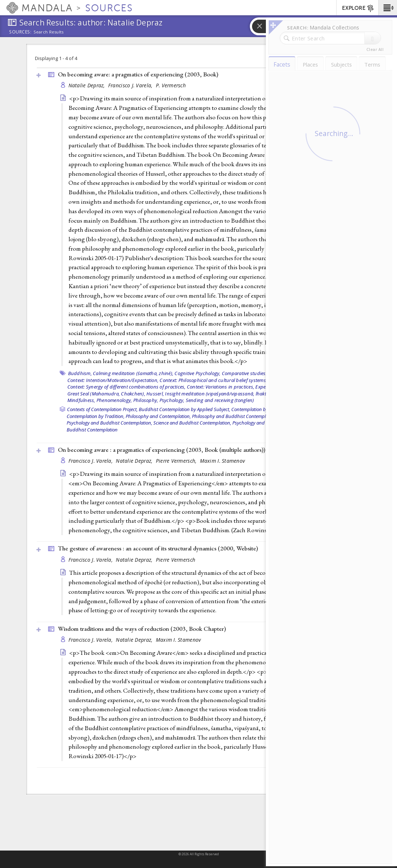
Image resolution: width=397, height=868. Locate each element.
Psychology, (172, 400)
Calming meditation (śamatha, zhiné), (133, 373)
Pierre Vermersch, (177, 461)
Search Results (49, 32)
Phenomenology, (114, 400)
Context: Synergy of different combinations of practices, (127, 387)
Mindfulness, (81, 400)
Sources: (20, 32)
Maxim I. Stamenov (223, 461)
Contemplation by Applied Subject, (267, 409)
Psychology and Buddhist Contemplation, (109, 423)
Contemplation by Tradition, (96, 416)
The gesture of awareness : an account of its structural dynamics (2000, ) (158, 548)
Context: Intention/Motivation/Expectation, (113, 380)
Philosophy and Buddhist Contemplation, (235, 416)
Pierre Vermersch (176, 560)
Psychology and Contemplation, (265, 423)
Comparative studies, (244, 373)
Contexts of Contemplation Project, (102, 409)
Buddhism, (80, 373)
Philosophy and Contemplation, (158, 416)
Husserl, (155, 394)
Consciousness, (285, 373)
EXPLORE (358, 8)
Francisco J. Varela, (131, 85)
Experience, (268, 387)
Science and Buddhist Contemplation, (192, 423)
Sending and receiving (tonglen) (220, 400)
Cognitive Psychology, (197, 373)
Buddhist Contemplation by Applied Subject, (184, 409)
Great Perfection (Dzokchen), (311, 387)
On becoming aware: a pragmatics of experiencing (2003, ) (138, 74)
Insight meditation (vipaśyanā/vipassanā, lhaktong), (221, 394)
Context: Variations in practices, (221, 387)
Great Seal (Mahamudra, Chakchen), (106, 394)
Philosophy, (146, 400)
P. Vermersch (171, 85)
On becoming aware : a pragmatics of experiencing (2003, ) (162, 450)
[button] (388, 8)
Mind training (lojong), (302, 394)
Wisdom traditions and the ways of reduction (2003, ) (142, 629)
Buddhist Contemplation (92, 430)
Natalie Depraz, (87, 85)
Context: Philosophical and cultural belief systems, (213, 380)
